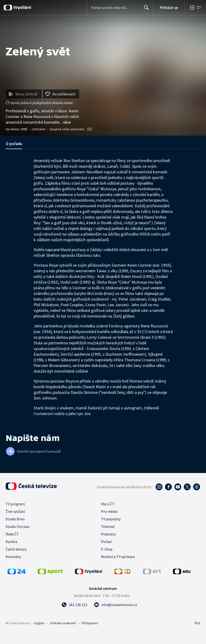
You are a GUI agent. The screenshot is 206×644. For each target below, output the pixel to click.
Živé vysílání (15, 511)
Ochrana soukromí (63, 623)
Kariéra (12, 542)
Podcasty (108, 534)
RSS (198, 623)
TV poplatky (111, 519)
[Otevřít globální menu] (195, 8)
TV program (15, 504)
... (66, 122)
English (39, 623)
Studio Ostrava (17, 526)
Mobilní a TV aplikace (118, 557)
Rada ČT (12, 534)
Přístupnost (90, 623)
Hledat (145, 9)
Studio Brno (15, 519)
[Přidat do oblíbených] (61, 94)
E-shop (107, 549)
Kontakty (13, 557)
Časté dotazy (16, 549)
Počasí (106, 542)
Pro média (109, 511)
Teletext (108, 526)
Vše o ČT (108, 504)
